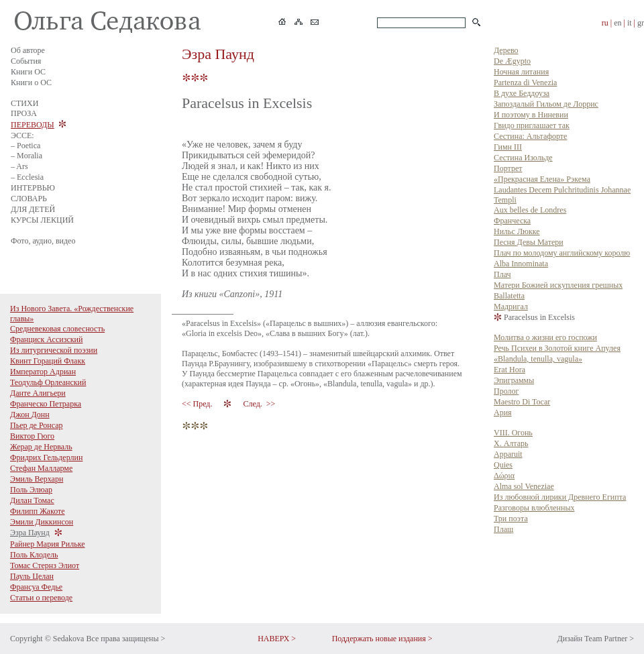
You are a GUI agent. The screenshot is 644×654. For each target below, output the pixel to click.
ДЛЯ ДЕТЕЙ (33, 209)
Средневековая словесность (57, 329)
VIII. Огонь (513, 433)
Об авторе (28, 50)
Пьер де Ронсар (37, 425)
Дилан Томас (32, 500)
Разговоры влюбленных (534, 508)
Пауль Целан (32, 576)
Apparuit (508, 454)
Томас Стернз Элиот (45, 565)
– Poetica (25, 146)
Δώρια (504, 476)
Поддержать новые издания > (382, 639)
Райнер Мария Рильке (48, 544)
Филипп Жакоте (38, 511)
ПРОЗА (24, 113)
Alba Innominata (521, 264)
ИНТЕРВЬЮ (33, 188)
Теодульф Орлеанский (48, 382)
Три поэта (511, 519)
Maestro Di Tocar (522, 402)
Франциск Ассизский (46, 339)
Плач (502, 274)
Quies (503, 465)
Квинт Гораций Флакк (48, 361)
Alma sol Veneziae (524, 486)
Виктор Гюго (32, 436)
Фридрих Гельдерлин (46, 457)
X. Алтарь (511, 443)
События (26, 61)
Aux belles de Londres (530, 210)
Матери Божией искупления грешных (558, 285)
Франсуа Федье (36, 587)
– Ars (19, 166)
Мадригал (511, 307)
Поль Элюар (31, 490)
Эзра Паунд (30, 533)
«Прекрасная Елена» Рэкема (542, 179)
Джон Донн (30, 415)
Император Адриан (43, 372)
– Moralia (26, 156)
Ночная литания (521, 72)
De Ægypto (512, 61)
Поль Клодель (34, 555)
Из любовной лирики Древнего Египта (560, 497)
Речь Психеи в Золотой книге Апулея (557, 348)
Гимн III (508, 147)
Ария (503, 413)
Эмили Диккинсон (42, 522)
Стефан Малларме (41, 468)
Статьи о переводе (41, 598)
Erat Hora (509, 370)
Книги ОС (28, 72)
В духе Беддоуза (522, 93)
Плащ (503, 529)
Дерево (506, 50)
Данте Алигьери (38, 393)
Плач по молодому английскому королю (562, 253)
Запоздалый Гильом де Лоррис (546, 104)
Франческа (512, 221)
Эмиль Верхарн (37, 479)
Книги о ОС (31, 83)
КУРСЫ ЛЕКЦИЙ (42, 220)
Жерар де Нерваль (41, 447)
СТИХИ (24, 103)
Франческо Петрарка (46, 404)
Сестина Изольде (523, 158)
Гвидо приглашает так (532, 125)
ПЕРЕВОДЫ (33, 125)
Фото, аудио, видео (43, 241)
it (630, 23)
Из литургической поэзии (54, 350)
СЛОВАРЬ (29, 199)
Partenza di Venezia (525, 83)
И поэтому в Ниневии (531, 115)
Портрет (508, 168)
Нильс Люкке (517, 231)
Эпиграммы (514, 380)
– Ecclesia (27, 177)
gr (641, 23)
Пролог (506, 391)
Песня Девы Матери (529, 242)
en (618, 23)
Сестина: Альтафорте (530, 136)
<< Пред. (198, 404)
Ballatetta (509, 296)
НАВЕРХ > (277, 639)
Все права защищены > (125, 639)
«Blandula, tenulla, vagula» (538, 359)
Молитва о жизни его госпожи (545, 337)
